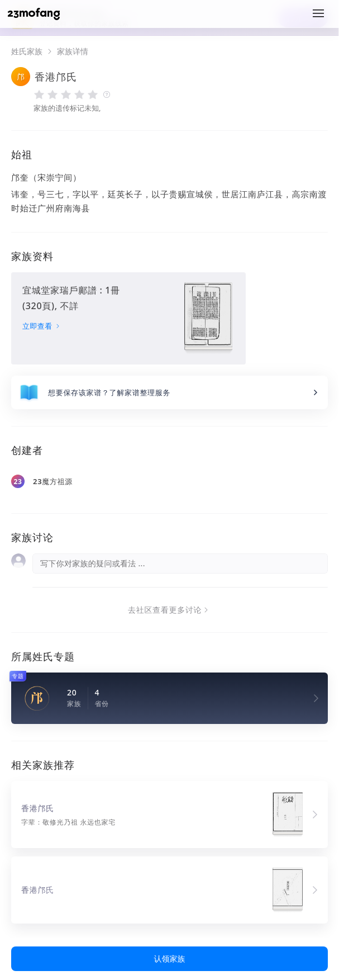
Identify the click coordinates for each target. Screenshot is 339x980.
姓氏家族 (27, 51)
